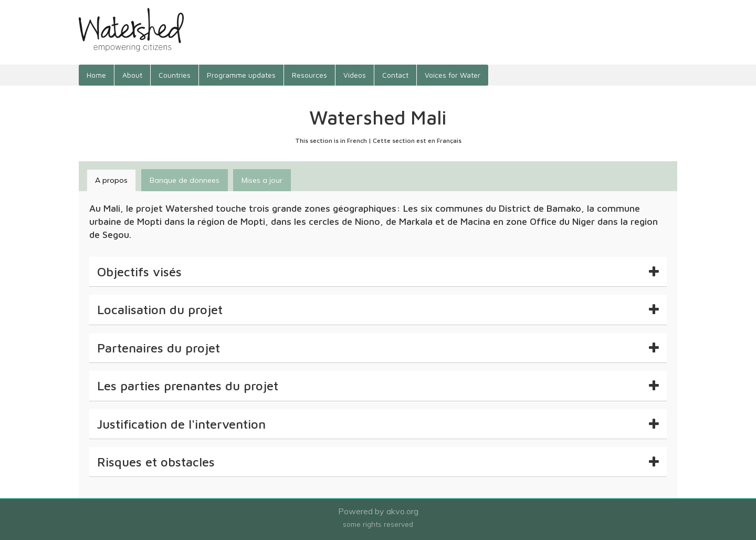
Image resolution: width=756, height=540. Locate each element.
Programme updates (241, 75)
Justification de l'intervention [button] (378, 424)
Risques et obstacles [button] (378, 462)
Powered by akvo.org (378, 511)
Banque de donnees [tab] (185, 180)
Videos (355, 75)
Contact (395, 75)
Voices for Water (453, 75)
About (132, 75)
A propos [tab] (111, 180)
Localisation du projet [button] (378, 309)
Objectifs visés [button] (378, 272)
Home (96, 75)
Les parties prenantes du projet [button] (378, 386)
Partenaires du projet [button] (378, 348)
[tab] (378, 272)
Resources (309, 75)
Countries (175, 75)
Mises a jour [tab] (262, 180)
